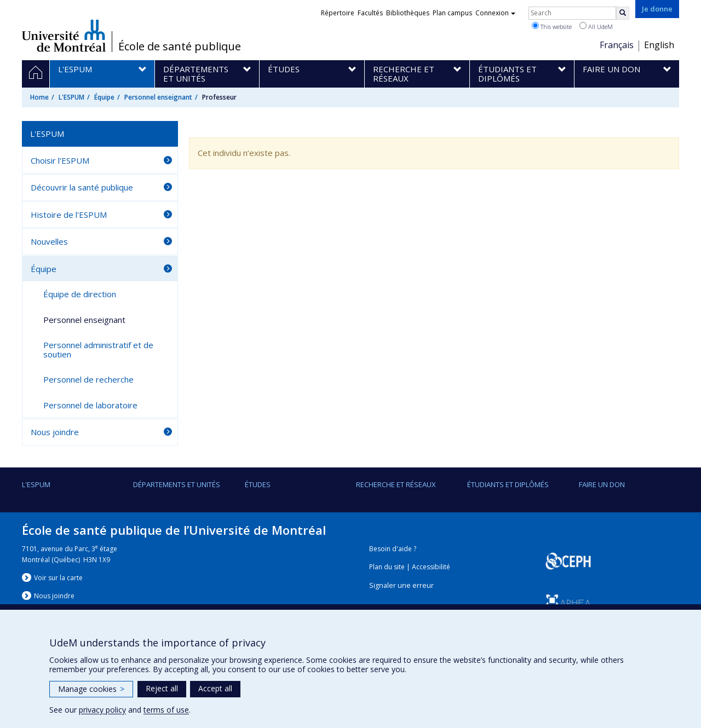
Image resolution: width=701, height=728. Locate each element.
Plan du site (387, 567)
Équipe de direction (80, 294)
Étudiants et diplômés (508, 484)
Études (258, 484)
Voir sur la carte (58, 578)
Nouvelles (49, 241)
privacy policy (102, 710)
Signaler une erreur (401, 585)
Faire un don (602, 484)
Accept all (215, 688)
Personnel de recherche (88, 379)
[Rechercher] (623, 13)
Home (39, 97)
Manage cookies (91, 689)
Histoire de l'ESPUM (69, 215)
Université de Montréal (64, 36)
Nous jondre (54, 596)
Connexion (495, 13)
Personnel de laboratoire (90, 405)
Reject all (162, 688)
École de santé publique (180, 47)
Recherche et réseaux (396, 484)
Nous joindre (55, 432)
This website (552, 26)
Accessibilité (431, 567)
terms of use (166, 710)
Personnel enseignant (158, 97)
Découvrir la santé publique (82, 187)
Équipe (104, 97)
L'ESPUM (71, 97)
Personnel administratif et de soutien (98, 349)
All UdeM (596, 26)
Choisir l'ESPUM (60, 160)
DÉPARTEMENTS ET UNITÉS (177, 484)
